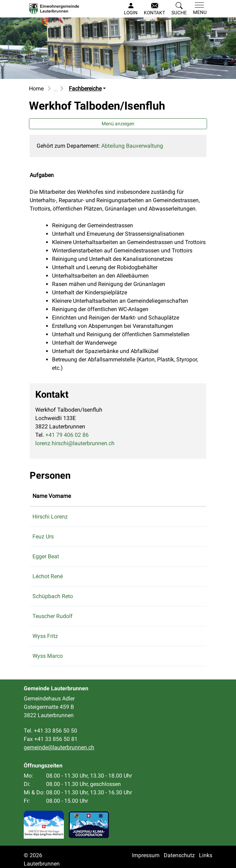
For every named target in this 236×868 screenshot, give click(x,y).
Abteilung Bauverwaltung (132, 146)
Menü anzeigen (118, 124)
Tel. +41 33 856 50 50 (50, 731)
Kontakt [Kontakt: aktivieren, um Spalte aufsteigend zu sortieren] (132, 496)
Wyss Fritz (45, 636)
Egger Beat (46, 556)
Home (36, 89)
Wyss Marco (48, 656)
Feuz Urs (43, 536)
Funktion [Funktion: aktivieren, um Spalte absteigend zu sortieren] (96, 496)
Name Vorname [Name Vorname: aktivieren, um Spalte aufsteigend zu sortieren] (52, 496)
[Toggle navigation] (198, 9)
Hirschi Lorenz (50, 517)
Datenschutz (179, 855)
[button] (179, 9)
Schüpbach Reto (53, 596)
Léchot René (48, 576)
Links (206, 855)
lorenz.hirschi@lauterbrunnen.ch (75, 443)
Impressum (146, 855)
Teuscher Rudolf (53, 616)
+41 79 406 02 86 (67, 435)
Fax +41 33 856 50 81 (51, 739)
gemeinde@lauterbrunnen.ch (157, 556)
